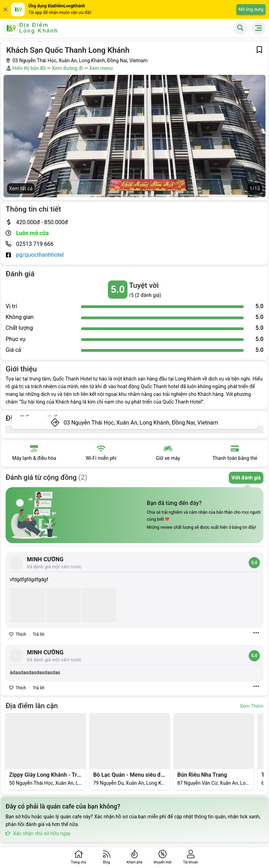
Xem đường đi (67, 68)
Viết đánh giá (246, 478)
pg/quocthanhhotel (40, 255)
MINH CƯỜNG (45, 559)
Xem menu (101, 68)
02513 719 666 (35, 244)
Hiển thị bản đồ (29, 68)
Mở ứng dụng (251, 9)
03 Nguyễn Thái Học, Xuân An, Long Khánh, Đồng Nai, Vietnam (141, 423)
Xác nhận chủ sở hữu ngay (38, 833)
